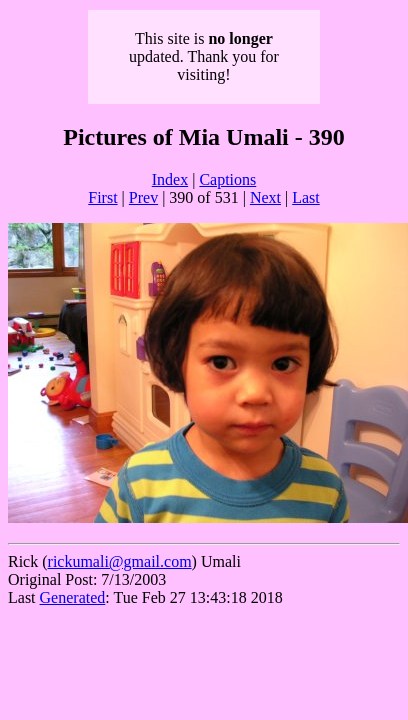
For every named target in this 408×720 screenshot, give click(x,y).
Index (170, 179)
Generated (73, 597)
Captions (227, 179)
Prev (143, 197)
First (102, 197)
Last (306, 197)
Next (265, 197)
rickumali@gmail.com (120, 561)
